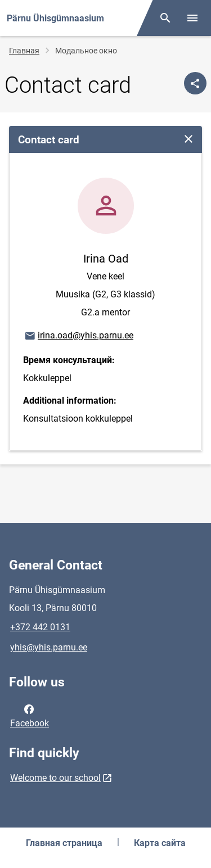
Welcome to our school (55, 778)
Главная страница (64, 843)
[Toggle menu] (192, 18)
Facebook (30, 715)
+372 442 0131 (40, 627)
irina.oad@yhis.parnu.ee (78, 336)
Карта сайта (160, 843)
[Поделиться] (195, 83)
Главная (24, 51)
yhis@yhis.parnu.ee (49, 647)
